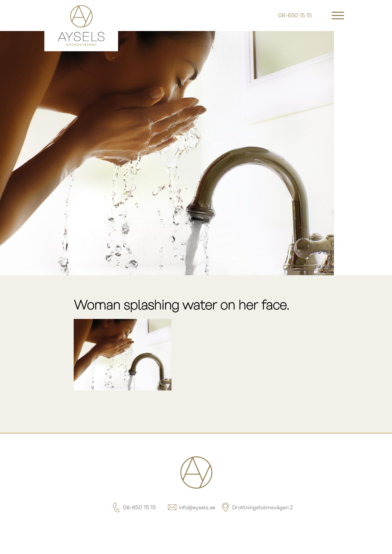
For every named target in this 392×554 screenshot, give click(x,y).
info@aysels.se (191, 508)
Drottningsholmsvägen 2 (257, 508)
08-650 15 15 (134, 508)
